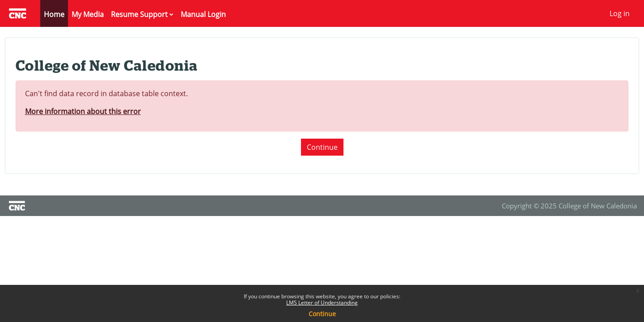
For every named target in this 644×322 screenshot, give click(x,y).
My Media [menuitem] (88, 14)
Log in (620, 13)
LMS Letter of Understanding (322, 303)
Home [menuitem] (54, 14)
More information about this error (100, 111)
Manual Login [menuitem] (203, 14)
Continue (322, 147)
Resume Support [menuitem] (139, 14)
